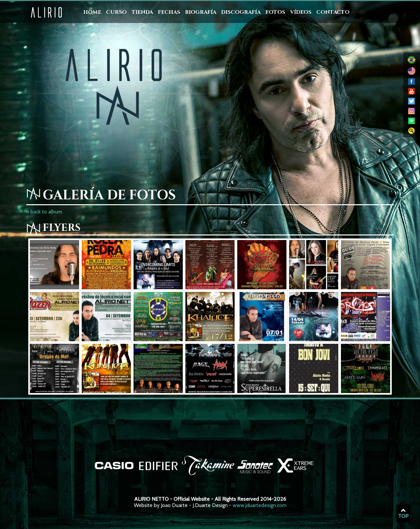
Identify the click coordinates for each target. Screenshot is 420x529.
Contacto (333, 12)
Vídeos (301, 12)
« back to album (44, 212)
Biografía (201, 12)
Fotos (275, 12)
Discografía (241, 12)
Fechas (169, 12)
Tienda (142, 12)
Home (92, 12)
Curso (116, 12)
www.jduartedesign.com (260, 505)
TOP (403, 514)
